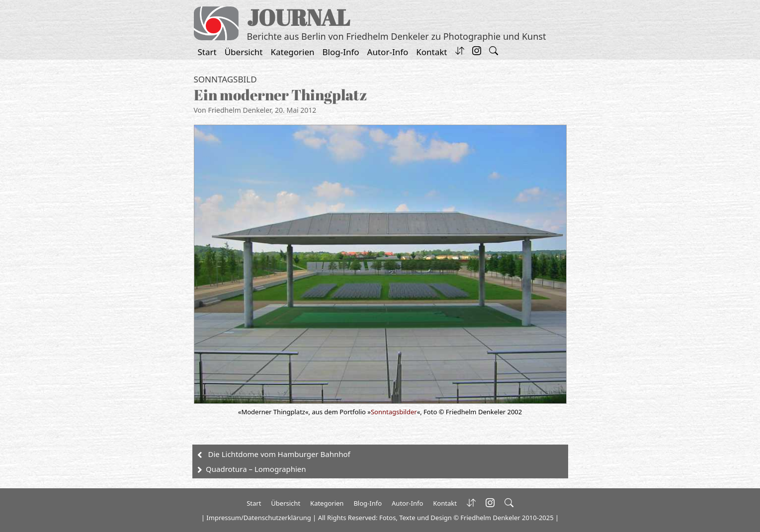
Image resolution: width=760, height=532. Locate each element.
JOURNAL (298, 17)
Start (207, 52)
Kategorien (293, 52)
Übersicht (244, 52)
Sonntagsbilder (394, 412)
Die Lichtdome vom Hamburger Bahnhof (279, 454)
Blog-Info (341, 52)
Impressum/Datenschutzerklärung (258, 518)
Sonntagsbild (225, 79)
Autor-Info (388, 52)
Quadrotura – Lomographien (256, 469)
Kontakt (431, 52)
